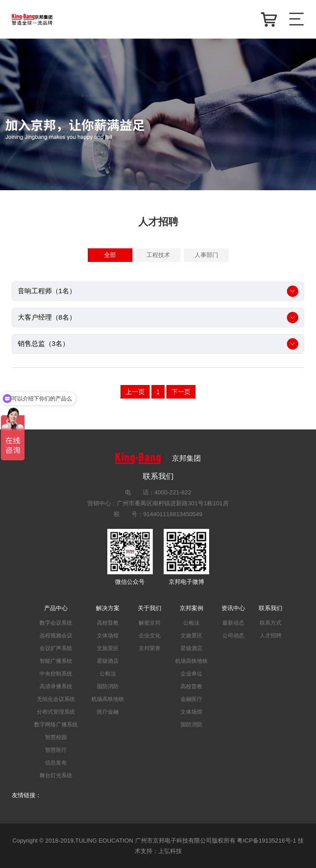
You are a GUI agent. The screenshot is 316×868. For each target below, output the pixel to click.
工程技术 (158, 255)
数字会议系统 (56, 623)
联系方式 (271, 623)
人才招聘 (271, 636)
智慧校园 (56, 737)
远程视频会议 (56, 636)
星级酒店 (108, 661)
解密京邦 (150, 623)
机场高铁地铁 (108, 699)
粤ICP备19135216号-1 (266, 841)
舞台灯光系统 (56, 775)
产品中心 (56, 608)
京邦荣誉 (150, 648)
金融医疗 (191, 699)
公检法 (108, 674)
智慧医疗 (56, 750)
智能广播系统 (56, 661)
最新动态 (233, 623)
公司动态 (233, 636)
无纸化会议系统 (56, 699)
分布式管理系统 (56, 712)
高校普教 (108, 623)
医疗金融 (108, 712)
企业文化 (150, 636)
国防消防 (108, 686)
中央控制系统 (56, 674)
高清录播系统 (56, 686)
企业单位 (191, 674)
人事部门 (206, 255)
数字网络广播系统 (56, 725)
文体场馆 (108, 636)
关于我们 (150, 608)
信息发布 (56, 763)
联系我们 (271, 608)
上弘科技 (170, 851)
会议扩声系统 (56, 648)
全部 (110, 255)
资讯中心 (233, 608)
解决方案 (108, 608)
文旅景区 (108, 648)
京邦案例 (191, 608)
